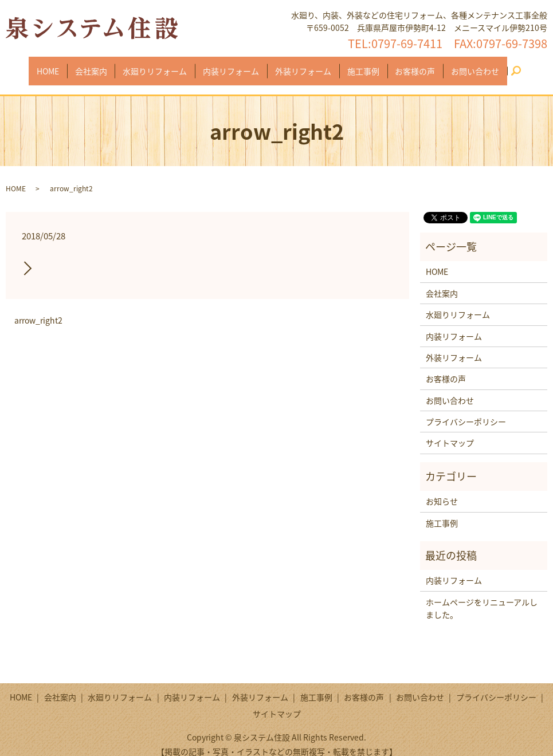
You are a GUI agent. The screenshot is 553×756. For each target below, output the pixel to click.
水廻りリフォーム (159, 65)
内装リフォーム (233, 65)
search (509, 65)
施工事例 (359, 65)
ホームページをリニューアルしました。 (482, 597)
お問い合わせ (464, 65)
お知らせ (442, 490)
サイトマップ (450, 432)
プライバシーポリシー (466, 411)
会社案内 (99, 65)
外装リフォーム (301, 65)
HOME (59, 65)
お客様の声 (407, 65)
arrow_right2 (38, 310)
